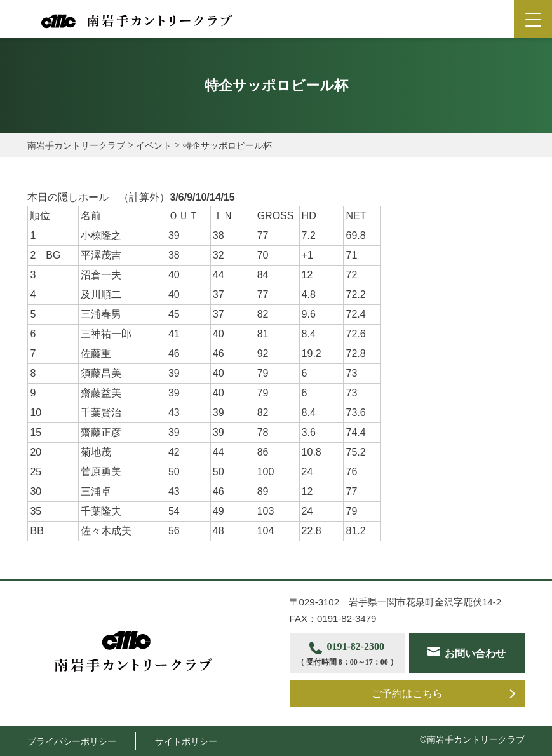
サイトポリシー (186, 741)
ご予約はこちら (407, 693)
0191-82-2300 (347, 655)
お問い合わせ (475, 653)
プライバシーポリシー (72, 741)
